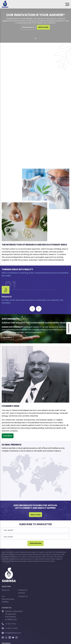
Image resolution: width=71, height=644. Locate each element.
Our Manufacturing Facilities (8, 599)
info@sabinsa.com (13, 633)
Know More (8, 337)
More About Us (29, 27)
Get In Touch (43, 27)
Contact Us (23, 596)
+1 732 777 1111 (10, 624)
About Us (5, 590)
